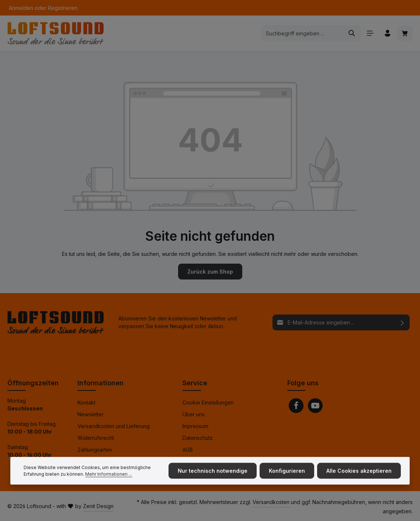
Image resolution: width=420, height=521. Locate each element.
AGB (188, 450)
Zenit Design (98, 506)
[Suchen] (352, 33)
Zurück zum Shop (210, 272)
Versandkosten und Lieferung (114, 426)
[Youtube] (315, 406)
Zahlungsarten (95, 450)
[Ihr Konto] (387, 33)
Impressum (195, 426)
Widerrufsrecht (96, 438)
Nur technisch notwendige (213, 480)
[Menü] (370, 33)
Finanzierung (93, 461)
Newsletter (91, 414)
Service (195, 383)
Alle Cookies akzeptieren (359, 480)
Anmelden (21, 8)
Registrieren (63, 8)
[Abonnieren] (402, 322)
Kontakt (86, 402)
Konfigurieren (287, 480)
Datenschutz (198, 438)
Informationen (100, 383)
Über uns (194, 414)
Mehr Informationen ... (109, 483)
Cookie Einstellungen (208, 402)
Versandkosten (271, 502)
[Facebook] (296, 406)
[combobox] (302, 33)
